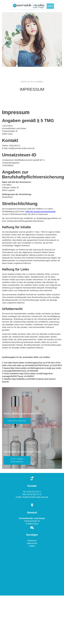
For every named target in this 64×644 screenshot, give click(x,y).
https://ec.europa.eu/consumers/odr (40, 211)
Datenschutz (32, 543)
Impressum (32, 541)
